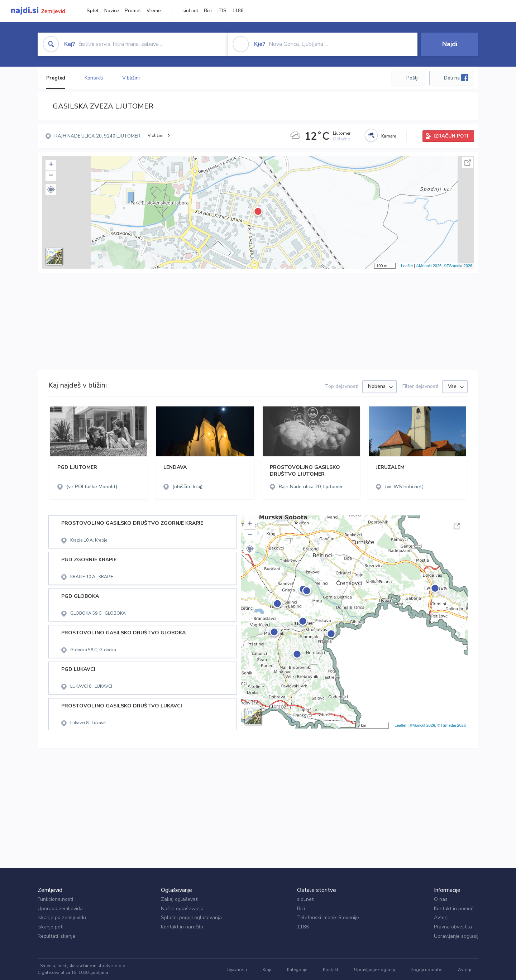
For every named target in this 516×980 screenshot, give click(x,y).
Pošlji (412, 78)
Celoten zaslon (468, 163)
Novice (112, 11)
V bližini (131, 78)
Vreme (154, 11)
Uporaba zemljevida (60, 909)
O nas (441, 899)
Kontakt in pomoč (453, 909)
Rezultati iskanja (56, 936)
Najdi (450, 44)
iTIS (222, 11)
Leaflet (407, 266)
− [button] (51, 176)
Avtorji (441, 917)
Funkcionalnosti (55, 899)
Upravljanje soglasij (456, 936)
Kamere (389, 136)
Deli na (456, 78)
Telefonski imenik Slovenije (328, 917)
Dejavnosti (236, 970)
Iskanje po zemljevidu (62, 917)
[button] (51, 189)
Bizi (208, 11)
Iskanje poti (51, 927)
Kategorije (297, 970)
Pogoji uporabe (426, 970)
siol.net (190, 11)
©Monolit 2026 (429, 266)
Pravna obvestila (453, 927)
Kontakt (331, 970)
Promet (133, 11)
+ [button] (51, 165)
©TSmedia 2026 (458, 266)
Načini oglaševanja (182, 909)
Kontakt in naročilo (182, 927)
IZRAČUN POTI (451, 136)
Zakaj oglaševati (180, 899)
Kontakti (94, 78)
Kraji (267, 970)
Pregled (56, 78)
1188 (238, 11)
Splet (93, 11)
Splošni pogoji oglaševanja (191, 917)
